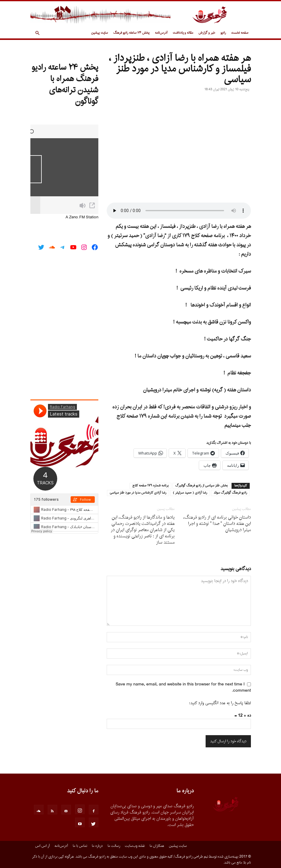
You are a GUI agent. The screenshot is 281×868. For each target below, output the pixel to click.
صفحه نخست (240, 33)
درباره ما (97, 846)
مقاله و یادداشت (183, 33)
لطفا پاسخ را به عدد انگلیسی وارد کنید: (220, 703)
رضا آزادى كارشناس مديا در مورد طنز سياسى (138, 493)
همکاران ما (157, 846)
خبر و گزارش (207, 33)
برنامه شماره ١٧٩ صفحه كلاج (150, 486)
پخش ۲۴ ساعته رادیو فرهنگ (131, 33)
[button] (38, 33)
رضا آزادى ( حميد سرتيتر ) (190, 493)
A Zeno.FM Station (82, 217)
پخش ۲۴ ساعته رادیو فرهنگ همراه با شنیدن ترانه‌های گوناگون (65, 85)
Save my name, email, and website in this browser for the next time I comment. (183, 687)
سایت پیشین (100, 33)
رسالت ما (114, 846)
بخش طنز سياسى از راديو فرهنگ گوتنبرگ (201, 486)
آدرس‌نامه (161, 33)
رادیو (223, 33)
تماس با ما (80, 846)
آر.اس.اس (42, 846)
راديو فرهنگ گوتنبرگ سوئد (230, 493)
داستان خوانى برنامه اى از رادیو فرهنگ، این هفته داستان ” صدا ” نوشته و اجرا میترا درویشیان (217, 524)
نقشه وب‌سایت (135, 846)
